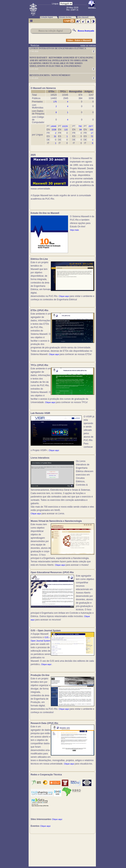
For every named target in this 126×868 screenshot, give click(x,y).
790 (80, 126)
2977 (91, 126)
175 (55, 102)
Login (69, 21)
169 (91, 130)
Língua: (55, 4)
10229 (65, 126)
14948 (53, 126)
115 (66, 130)
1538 (54, 130)
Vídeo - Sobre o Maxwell (79, 40)
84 (81, 130)
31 (55, 136)
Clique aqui (64, 296)
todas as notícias (88, 46)
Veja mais (74, 230)
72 (92, 136)
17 (92, 133)
